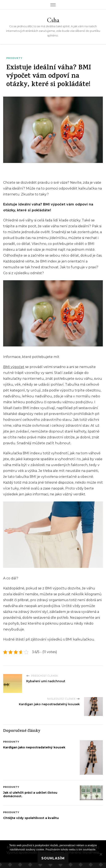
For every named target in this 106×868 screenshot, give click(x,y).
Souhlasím (53, 858)
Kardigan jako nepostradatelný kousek (34, 747)
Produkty (14, 58)
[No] (101, 854)
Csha (53, 20)
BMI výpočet (14, 367)
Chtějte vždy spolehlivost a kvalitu (31, 818)
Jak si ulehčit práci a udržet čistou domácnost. (30, 794)
